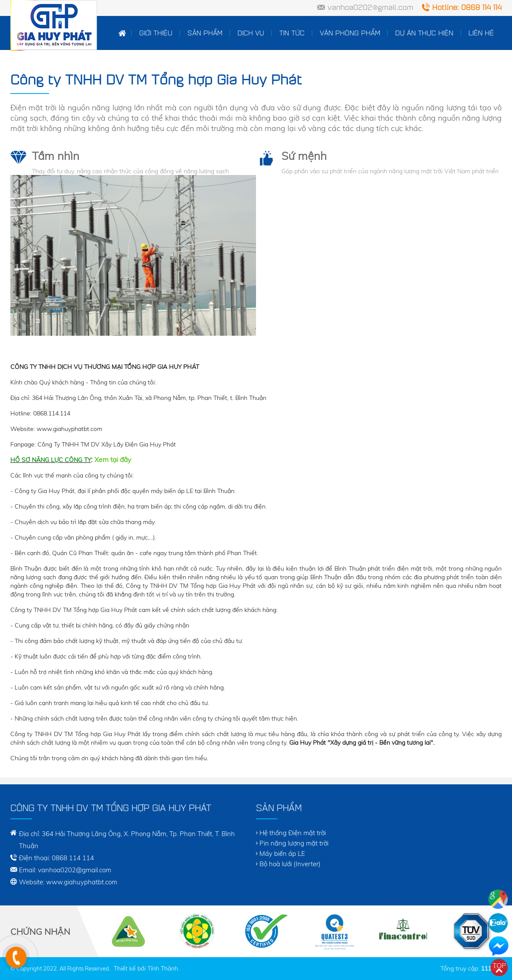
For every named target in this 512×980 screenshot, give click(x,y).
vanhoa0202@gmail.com (370, 7)
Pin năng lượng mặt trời (294, 843)
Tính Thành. (163, 968)
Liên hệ (481, 33)
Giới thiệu (156, 33)
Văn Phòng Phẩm (350, 33)
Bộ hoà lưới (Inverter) (290, 864)
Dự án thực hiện (424, 33)
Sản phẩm (205, 33)
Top (499, 965)
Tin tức (292, 33)
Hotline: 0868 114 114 (467, 7)
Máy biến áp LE (282, 854)
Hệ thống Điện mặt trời (293, 833)
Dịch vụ (251, 33)
